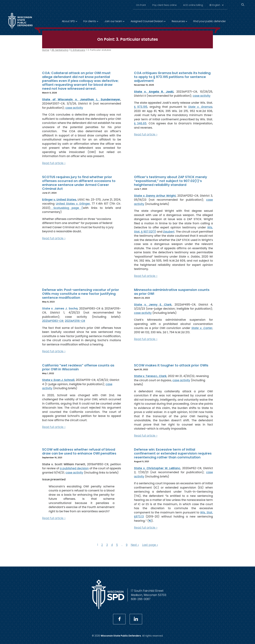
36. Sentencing (60, 50)
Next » (135, 545)
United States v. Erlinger (73, 204)
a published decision (74, 468)
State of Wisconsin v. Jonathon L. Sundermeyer (81, 99)
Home (46, 50)
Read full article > (54, 163)
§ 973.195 (141, 107)
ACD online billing (193, 5)
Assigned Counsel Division (147, 21)
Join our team (113, 21)
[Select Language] (218, 5)
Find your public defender (210, 21)
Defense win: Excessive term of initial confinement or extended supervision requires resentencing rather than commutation (173, 453)
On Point (141, 5)
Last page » (150, 545)
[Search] (243, 5)
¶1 (150, 521)
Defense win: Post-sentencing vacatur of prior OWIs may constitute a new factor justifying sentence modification (81, 294)
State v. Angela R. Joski (154, 91)
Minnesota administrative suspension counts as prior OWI (172, 292)
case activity (74, 108)
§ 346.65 (140, 123)
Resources (178, 21)
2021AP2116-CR (75, 321)
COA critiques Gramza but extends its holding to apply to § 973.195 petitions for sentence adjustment (172, 77)
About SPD (68, 21)
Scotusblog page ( (67, 208)
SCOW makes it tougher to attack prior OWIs (171, 365)
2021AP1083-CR (53, 321)
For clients (90, 21)
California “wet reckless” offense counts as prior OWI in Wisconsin (78, 367)
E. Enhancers (78, 50)
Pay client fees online (164, 5)
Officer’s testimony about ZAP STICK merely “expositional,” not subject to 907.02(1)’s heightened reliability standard (171, 181)
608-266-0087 (141, 599)
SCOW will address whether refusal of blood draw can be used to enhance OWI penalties (79, 451)
